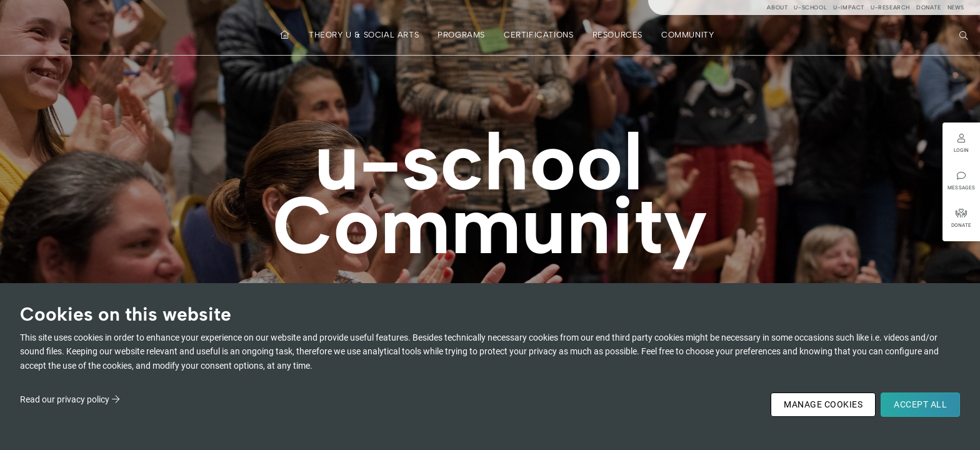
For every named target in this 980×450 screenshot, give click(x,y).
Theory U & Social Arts (364, 35)
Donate (929, 7)
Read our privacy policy (65, 399)
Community (687, 35)
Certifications (538, 35)
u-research (890, 7)
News (956, 7)
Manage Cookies (823, 404)
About (777, 7)
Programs (461, 35)
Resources (617, 35)
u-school (810, 7)
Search (965, 34)
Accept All (920, 404)
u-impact (849, 7)
